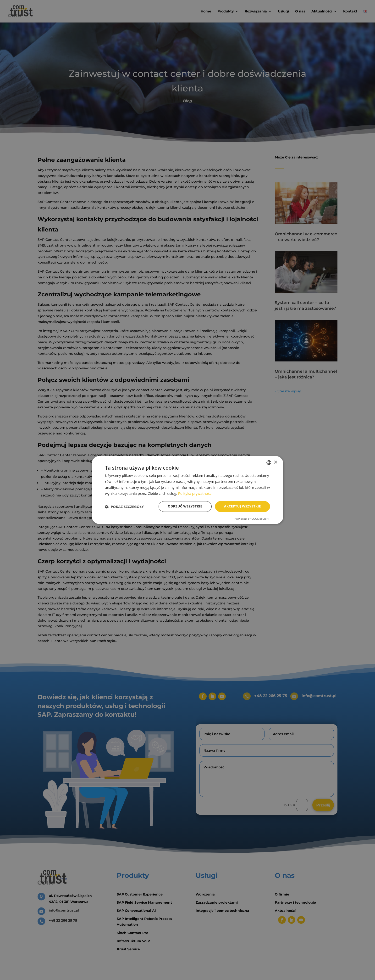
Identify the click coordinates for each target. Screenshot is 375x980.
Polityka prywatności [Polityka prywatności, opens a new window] (195, 493)
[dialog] (187, 490)
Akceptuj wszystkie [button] (243, 506)
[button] (124, 507)
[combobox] (269, 462)
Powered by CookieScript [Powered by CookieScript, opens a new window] (252, 519)
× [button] (275, 462)
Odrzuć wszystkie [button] (185, 506)
